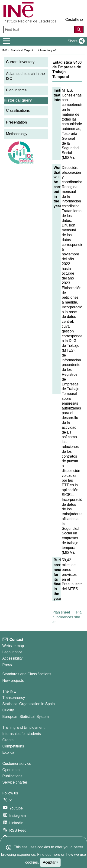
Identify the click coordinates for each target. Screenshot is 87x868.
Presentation (16, 122)
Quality (8, 710)
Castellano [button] (74, 20)
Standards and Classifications (27, 674)
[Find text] (39, 30)
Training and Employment (23, 727)
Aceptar (50, 862)
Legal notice (12, 652)
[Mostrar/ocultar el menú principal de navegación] (7, 41)
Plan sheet (61, 612)
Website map (13, 646)
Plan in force (16, 90)
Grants (8, 740)
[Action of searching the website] (79, 30)
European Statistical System (26, 717)
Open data (11, 770)
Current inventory (20, 62)
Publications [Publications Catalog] (12, 776)
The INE (9, 691)
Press (7, 665)
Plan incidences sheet (67, 617)
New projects (13, 680)
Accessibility (12, 658)
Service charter (15, 782)
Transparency (14, 698)
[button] (75, 41)
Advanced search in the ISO (25, 76)
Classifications (18, 110)
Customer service (17, 764)
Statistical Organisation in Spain (31, 50)
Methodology (17, 134)
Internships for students (22, 734)
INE (5, 50)
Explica (8, 752)
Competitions (13, 746)
